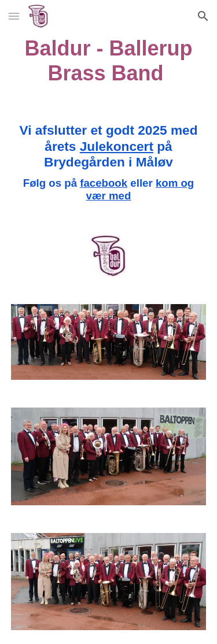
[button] (14, 16)
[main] (109, 61)
